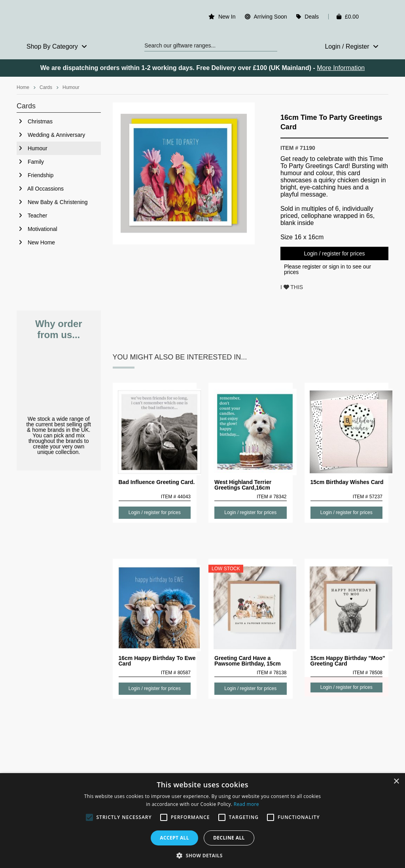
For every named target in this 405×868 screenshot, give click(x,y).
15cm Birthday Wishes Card (347, 482)
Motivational (37, 229)
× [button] (396, 782)
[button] (202, 855)
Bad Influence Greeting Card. (157, 482)
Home (23, 87)
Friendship (35, 175)
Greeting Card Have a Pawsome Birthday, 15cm (248, 661)
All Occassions (40, 189)
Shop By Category (57, 46)
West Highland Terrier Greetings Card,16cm (243, 485)
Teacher (32, 216)
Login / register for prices (334, 253)
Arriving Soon (270, 17)
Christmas (35, 121)
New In (227, 17)
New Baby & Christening (52, 202)
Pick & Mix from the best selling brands (59, 378)
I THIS (292, 287)
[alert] (202, 821)
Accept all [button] (174, 838)
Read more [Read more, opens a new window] (246, 804)
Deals (312, 17)
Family (30, 162)
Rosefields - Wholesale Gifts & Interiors (59, 19)
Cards (46, 87)
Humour (71, 87)
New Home (36, 242)
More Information (341, 68)
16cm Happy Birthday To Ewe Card (157, 661)
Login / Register (352, 46)
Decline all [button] (229, 838)
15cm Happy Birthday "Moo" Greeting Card (348, 661)
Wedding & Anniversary (51, 135)
